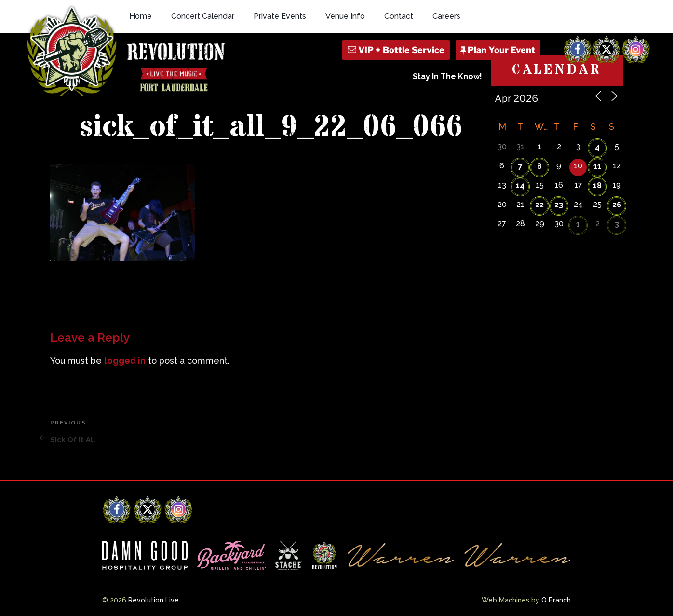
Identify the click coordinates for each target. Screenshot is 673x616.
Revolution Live (154, 600)
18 (597, 185)
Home (141, 16)
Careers (446, 16)
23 (559, 205)
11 (597, 166)
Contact (399, 16)
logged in (125, 361)
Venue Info (345, 16)
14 (520, 185)
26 (617, 205)
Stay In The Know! (447, 76)
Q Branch (556, 600)
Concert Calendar (203, 16)
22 (539, 205)
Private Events (280, 16)
